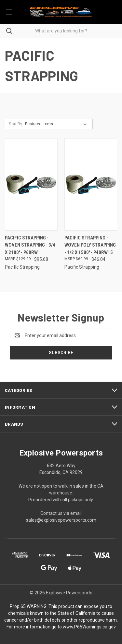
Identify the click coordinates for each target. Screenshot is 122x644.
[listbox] (57, 124)
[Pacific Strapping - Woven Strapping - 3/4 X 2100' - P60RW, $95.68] (31, 184)
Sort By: (16, 124)
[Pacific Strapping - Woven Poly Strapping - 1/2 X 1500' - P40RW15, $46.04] (91, 184)
